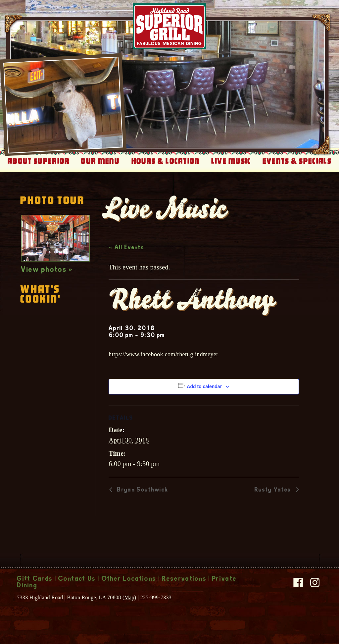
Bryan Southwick (142, 490)
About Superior (39, 161)
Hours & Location (166, 161)
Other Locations (129, 579)
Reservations (184, 579)
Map (129, 597)
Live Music (231, 161)
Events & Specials (297, 161)
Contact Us (77, 579)
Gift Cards (35, 579)
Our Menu (100, 161)
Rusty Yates (274, 490)
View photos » (47, 270)
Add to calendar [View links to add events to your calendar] (204, 386)
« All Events (127, 248)
